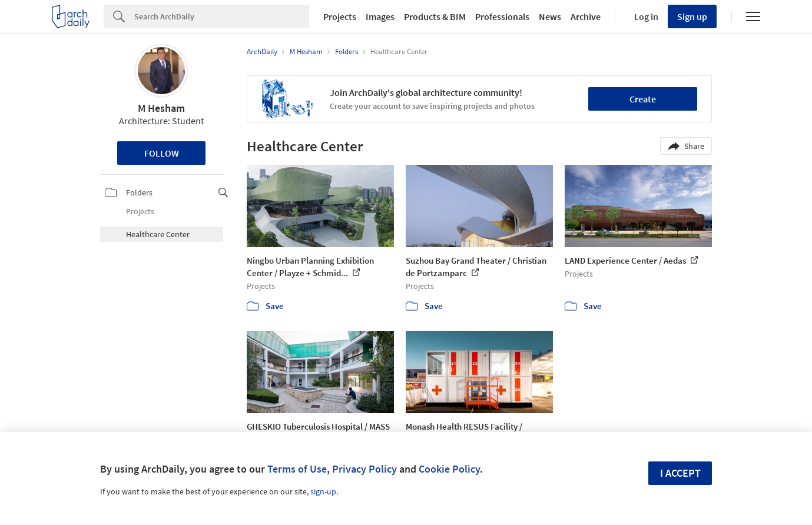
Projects (340, 16)
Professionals (502, 16)
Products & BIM (435, 16)
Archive (586, 16)
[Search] (222, 16)
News (550, 16)
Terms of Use (297, 469)
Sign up (692, 16)
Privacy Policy (364, 469)
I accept (680, 473)
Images (380, 16)
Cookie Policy (449, 469)
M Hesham (161, 108)
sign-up (323, 491)
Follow (162, 153)
